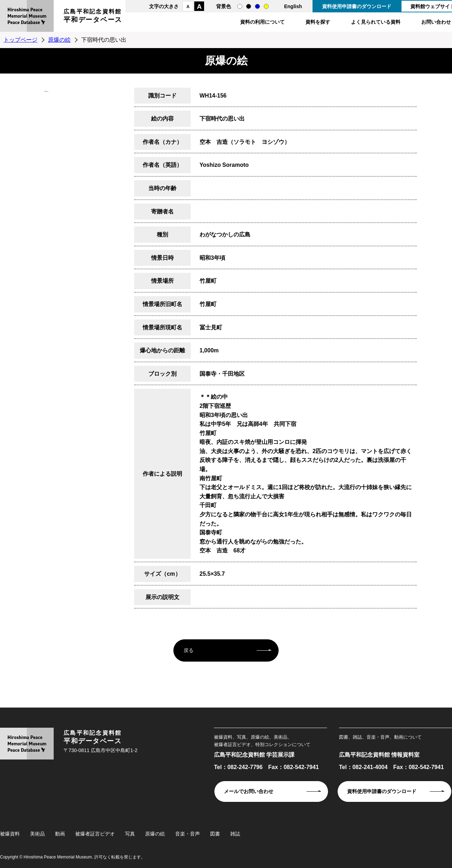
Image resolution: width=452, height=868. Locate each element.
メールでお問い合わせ (249, 791)
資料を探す (318, 22)
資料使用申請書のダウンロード (357, 6)
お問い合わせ (436, 22)
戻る (189, 650)
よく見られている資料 (376, 22)
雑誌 (235, 834)
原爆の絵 (59, 40)
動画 (60, 834)
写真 (130, 834)
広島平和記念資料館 (93, 17)
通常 (240, 6)
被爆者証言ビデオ (95, 834)
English (293, 6)
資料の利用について (262, 22)
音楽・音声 (188, 834)
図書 (215, 834)
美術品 (37, 834)
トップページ (20, 40)
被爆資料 (10, 834)
